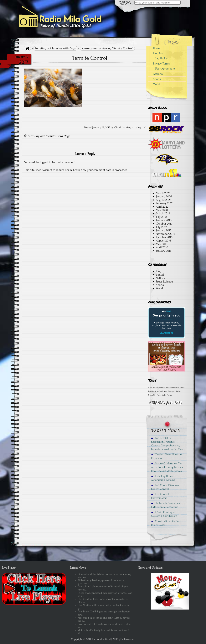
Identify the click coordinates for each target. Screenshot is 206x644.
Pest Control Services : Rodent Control (166, 487)
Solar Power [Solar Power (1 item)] (167, 395)
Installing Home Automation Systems (163, 478)
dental (160, 275)
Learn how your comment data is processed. (101, 170)
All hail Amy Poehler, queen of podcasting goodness (101, 582)
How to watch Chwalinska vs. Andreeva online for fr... (104, 626)
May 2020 (162, 210)
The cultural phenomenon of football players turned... (103, 588)
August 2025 (164, 200)
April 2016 (162, 247)
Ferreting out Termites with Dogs (55, 48)
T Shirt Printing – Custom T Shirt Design (164, 514)
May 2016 (162, 244)
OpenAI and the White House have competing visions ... (104, 576)
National (158, 74)
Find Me (158, 53)
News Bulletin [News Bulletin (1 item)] (164, 387)
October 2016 (164, 237)
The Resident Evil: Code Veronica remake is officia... (103, 601)
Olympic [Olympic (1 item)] (172, 391)
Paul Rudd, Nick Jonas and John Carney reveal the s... (104, 619)
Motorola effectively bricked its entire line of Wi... (103, 632)
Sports (157, 79)
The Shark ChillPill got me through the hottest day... (104, 613)
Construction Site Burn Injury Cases (166, 523)
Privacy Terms (161, 64)
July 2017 (161, 227)
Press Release (164, 282)
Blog (159, 271)
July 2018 (161, 217)
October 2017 (164, 224)
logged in (46, 162)
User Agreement (165, 69)
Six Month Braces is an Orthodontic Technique (166, 505)
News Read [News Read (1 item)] (175, 387)
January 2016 (164, 251)
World (157, 84)
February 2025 (165, 203)
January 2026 (164, 196)
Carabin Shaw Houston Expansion (166, 456)
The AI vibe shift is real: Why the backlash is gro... (103, 607)
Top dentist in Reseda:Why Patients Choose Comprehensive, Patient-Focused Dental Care (167, 444)
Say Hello (161, 58)
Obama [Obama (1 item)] (164, 391)
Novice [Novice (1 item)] (158, 391)
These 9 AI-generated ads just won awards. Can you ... (105, 594)
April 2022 (162, 207)
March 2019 (163, 213)
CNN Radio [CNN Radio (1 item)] (153, 387)
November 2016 (165, 234)
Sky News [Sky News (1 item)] (157, 395)
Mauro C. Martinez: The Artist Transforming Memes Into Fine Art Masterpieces (167, 467)
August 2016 (163, 241)
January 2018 (164, 220)
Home (157, 48)
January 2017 (164, 230)
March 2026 (163, 193)
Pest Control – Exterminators (161, 496)
